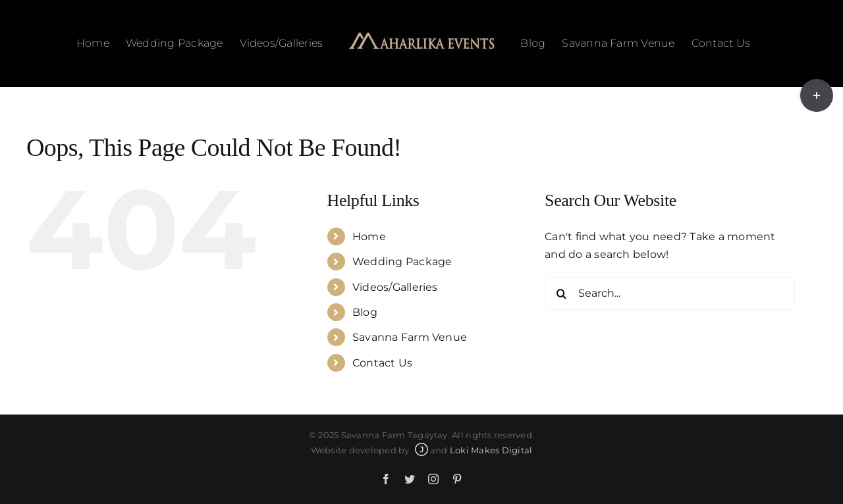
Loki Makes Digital (491, 450)
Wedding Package (402, 262)
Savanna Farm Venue (410, 337)
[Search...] (670, 293)
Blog (365, 312)
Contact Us (382, 363)
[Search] (561, 293)
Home (369, 237)
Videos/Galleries (395, 287)
